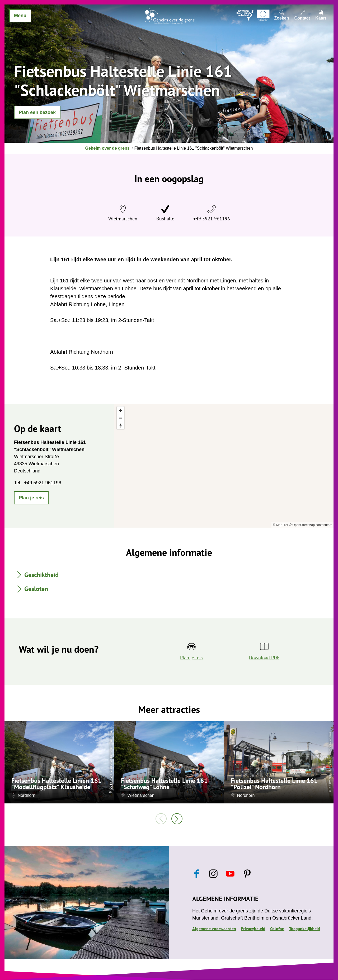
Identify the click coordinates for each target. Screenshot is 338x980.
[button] (37, 112)
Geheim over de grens (107, 148)
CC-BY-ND (111, 783)
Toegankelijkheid (305, 929)
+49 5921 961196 (212, 219)
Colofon (277, 929)
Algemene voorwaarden (214, 929)
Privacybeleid (253, 929)
